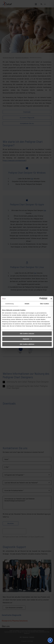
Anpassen (27, 339)
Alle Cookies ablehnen (27, 344)
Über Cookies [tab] (44, 304)
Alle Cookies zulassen (27, 334)
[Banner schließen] (51, 299)
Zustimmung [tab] (9, 304)
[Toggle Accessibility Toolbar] (50, 640)
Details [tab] (27, 304)
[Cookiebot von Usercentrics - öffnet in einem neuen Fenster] (39, 299)
